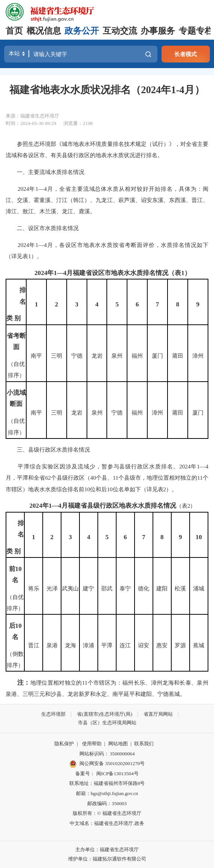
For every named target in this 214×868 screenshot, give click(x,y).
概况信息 (44, 31)
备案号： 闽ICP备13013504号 (107, 774)
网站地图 (118, 744)
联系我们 (144, 744)
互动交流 (120, 31)
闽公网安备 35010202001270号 (107, 764)
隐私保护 (64, 744)
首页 (14, 31)
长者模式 (186, 54)
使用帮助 (92, 744)
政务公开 (82, 31)
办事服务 (158, 31)
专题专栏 (196, 31)
